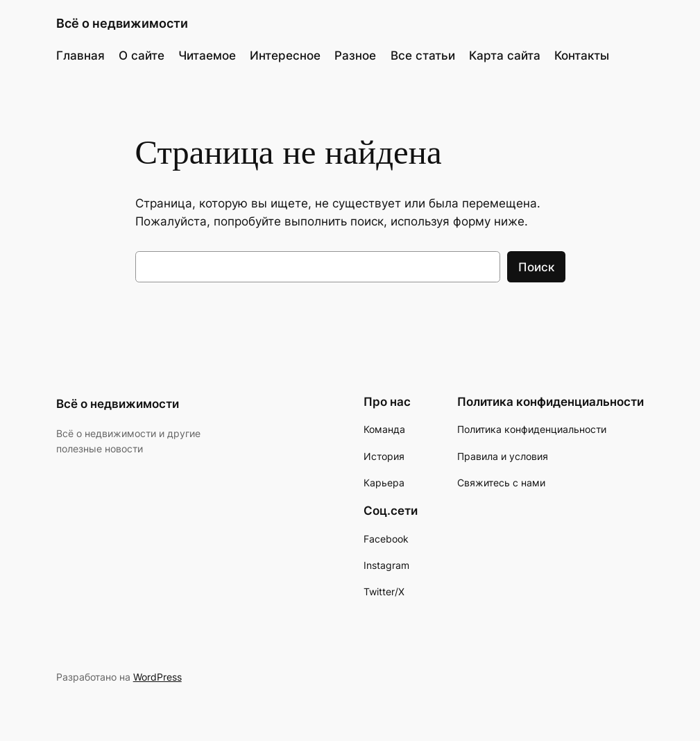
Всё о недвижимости (122, 23)
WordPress (157, 677)
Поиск (536, 267)
